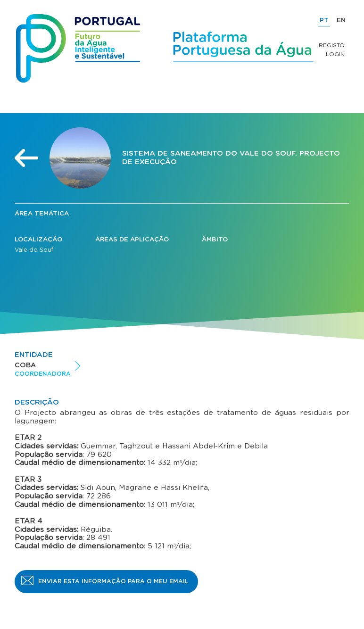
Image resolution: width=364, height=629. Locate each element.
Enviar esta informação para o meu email (113, 581)
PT (324, 20)
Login (335, 54)
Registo (332, 45)
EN (341, 20)
